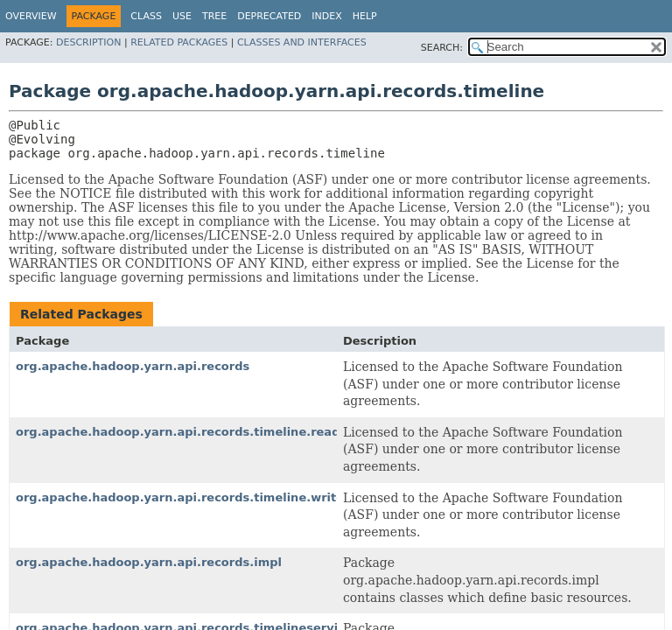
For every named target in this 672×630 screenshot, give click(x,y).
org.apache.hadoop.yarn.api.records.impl (149, 562)
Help (365, 16)
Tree (214, 16)
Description (88, 42)
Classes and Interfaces (302, 42)
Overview (31, 16)
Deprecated (269, 16)
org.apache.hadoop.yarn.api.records (133, 366)
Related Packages (179, 42)
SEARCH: (442, 48)
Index (326, 16)
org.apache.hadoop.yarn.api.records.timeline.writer (182, 497)
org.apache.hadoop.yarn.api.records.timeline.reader (185, 432)
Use (182, 16)
